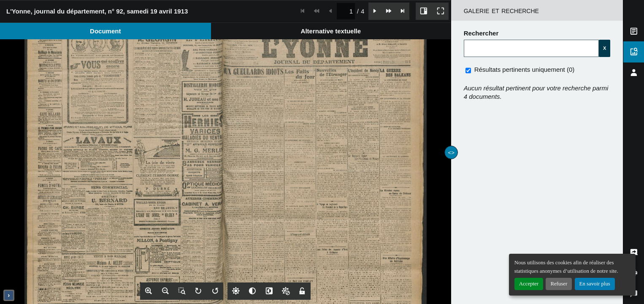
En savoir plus (595, 284)
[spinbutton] (346, 11)
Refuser (559, 284)
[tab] (106, 31)
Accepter (529, 284)
